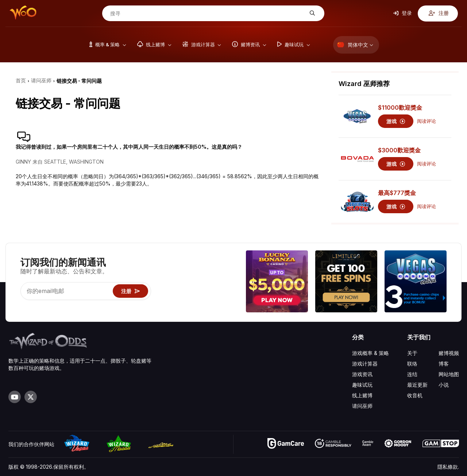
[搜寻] (208, 13)
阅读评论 (427, 121)
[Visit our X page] (31, 397)
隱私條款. (448, 467)
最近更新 (417, 385)
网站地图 (449, 374)
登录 (403, 13)
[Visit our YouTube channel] (15, 397)
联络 (412, 364)
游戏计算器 (365, 364)
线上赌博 (362, 395)
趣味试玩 (362, 385)
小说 (444, 385)
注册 (439, 13)
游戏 (396, 121)
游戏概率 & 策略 (370, 353)
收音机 (415, 395)
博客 (444, 364)
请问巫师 (362, 406)
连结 (412, 374)
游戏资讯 (362, 374)
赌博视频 (449, 353)
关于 (412, 353)
